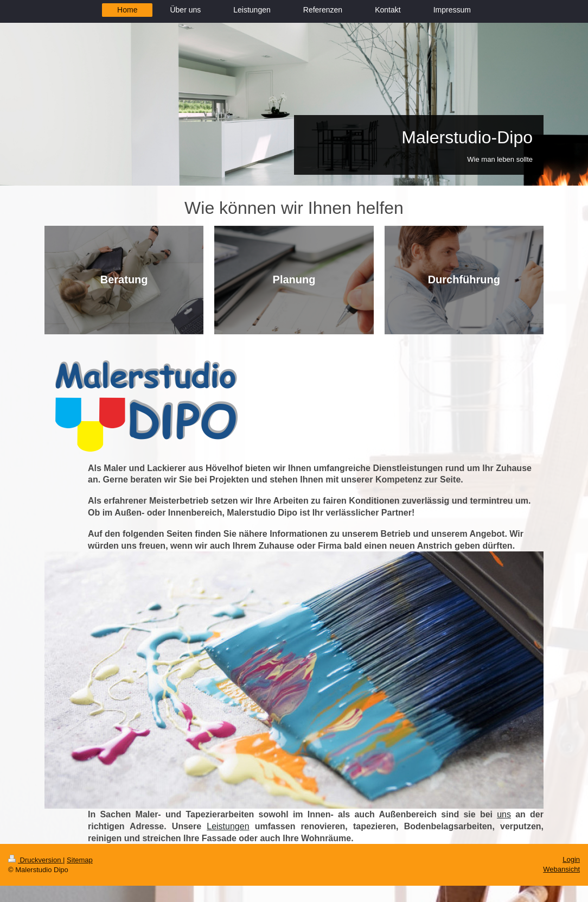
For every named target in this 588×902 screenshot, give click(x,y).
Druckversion (36, 860)
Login (571, 859)
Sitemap (80, 860)
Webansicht (561, 869)
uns (504, 814)
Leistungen (228, 826)
